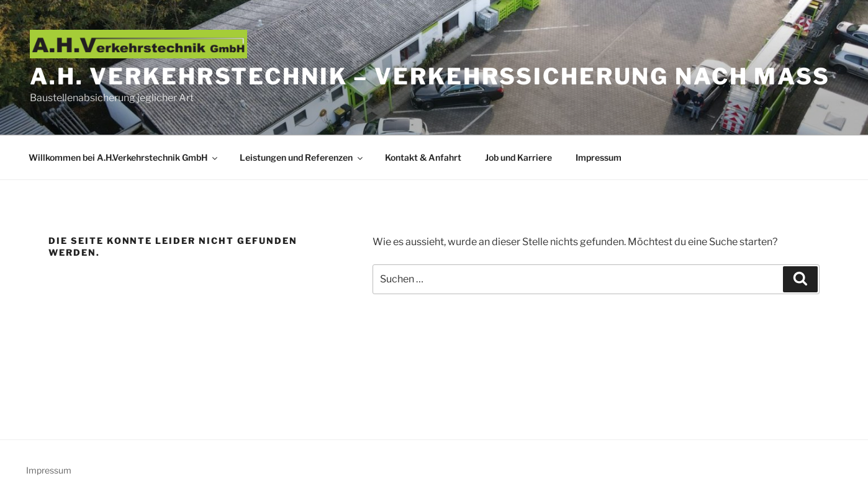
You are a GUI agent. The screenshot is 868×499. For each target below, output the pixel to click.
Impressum (599, 157)
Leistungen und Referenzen (302, 157)
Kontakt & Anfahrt (423, 157)
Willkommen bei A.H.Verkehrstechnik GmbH (124, 157)
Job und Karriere (518, 157)
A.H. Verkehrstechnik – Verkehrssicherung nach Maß (430, 76)
